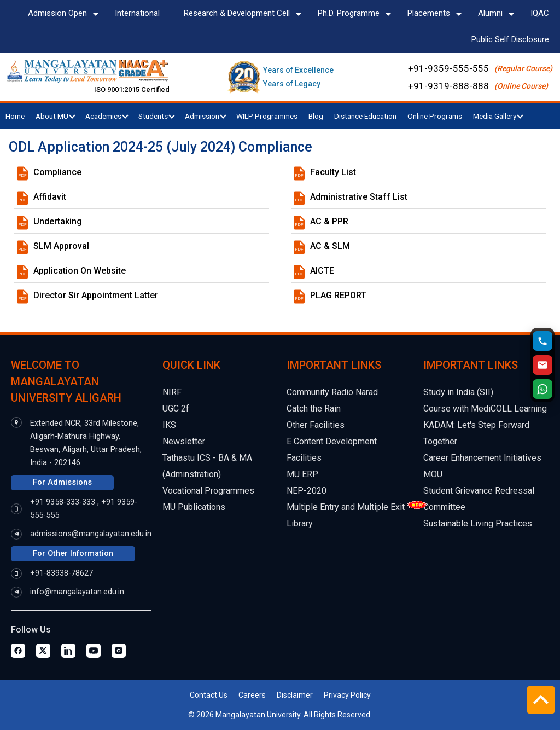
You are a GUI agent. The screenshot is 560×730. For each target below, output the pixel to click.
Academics (107, 116)
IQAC (540, 13)
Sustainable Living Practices (478, 523)
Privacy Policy (347, 695)
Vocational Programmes (208, 491)
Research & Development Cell (237, 13)
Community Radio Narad (332, 392)
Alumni (490, 13)
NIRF (172, 392)
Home (15, 116)
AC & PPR (329, 221)
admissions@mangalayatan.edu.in (91, 534)
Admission (206, 116)
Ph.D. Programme (349, 13)
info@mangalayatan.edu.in (77, 592)
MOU (433, 474)
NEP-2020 (307, 491)
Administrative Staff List (359, 197)
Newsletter (184, 441)
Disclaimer (295, 695)
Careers (252, 695)
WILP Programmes (267, 116)
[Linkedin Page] (68, 651)
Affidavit (50, 197)
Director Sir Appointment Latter (96, 295)
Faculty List (333, 172)
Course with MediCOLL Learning (485, 409)
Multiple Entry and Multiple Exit (346, 507)
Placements (429, 13)
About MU (56, 116)
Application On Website (80, 271)
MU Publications (194, 507)
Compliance (57, 172)
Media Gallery (498, 116)
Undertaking (58, 221)
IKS (169, 425)
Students (157, 116)
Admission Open (57, 13)
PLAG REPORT (338, 295)
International (137, 13)
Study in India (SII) (458, 392)
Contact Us (209, 695)
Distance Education (365, 116)
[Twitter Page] (43, 651)
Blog (316, 116)
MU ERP (302, 474)
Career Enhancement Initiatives (482, 458)
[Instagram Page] (119, 651)
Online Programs (435, 116)
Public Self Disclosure (510, 39)
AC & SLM (330, 246)
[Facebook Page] (18, 651)
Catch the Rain (314, 409)
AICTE (322, 271)
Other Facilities (316, 425)
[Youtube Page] (94, 651)
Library (300, 523)
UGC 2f (176, 409)
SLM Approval (61, 246)
